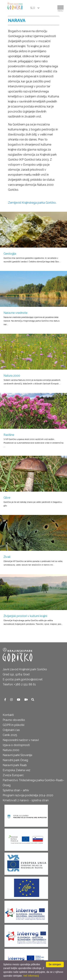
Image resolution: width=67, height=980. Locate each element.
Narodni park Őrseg (15, 760)
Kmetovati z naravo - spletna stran (26, 800)
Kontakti (8, 715)
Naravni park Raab (15, 765)
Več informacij (31, 976)
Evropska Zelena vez (17, 770)
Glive (7, 498)
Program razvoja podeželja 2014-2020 (28, 795)
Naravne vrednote (15, 313)
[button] (50, 8)
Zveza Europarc (13, 775)
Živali (7, 557)
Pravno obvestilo (14, 720)
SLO (33, 8)
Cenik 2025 (10, 735)
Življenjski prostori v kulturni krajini (25, 616)
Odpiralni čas (11, 730)
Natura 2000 (12, 376)
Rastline (9, 435)
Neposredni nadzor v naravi (21, 740)
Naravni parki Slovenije (17, 755)
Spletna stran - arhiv (16, 790)
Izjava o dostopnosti (16, 745)
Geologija (10, 254)
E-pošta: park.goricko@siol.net (23, 679)
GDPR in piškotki (13, 725)
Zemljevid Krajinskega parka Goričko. (32, 203)
